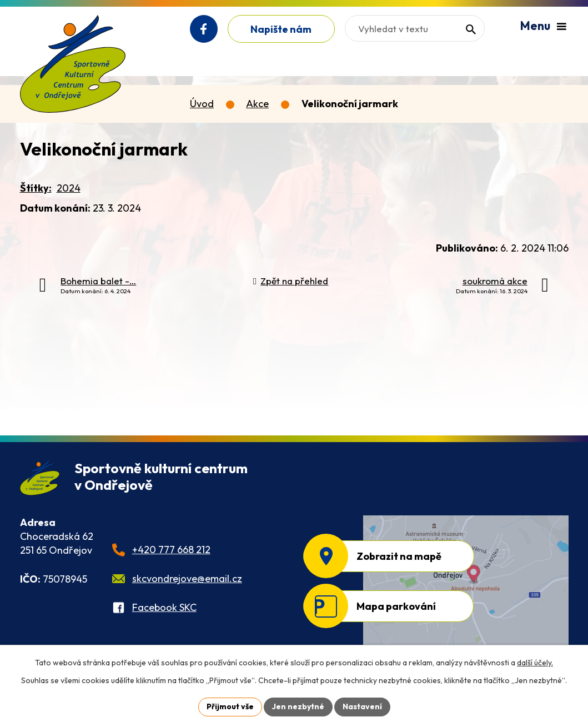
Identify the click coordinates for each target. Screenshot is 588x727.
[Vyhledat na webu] (415, 28)
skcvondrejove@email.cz (187, 578)
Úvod (202, 104)
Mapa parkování (396, 606)
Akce (257, 104)
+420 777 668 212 (171, 550)
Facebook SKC (164, 607)
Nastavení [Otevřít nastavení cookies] (362, 706)
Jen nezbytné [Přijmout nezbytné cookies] (298, 706)
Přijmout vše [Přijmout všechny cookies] (230, 706)
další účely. (535, 663)
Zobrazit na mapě (399, 556)
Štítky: (36, 188)
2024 (69, 188)
